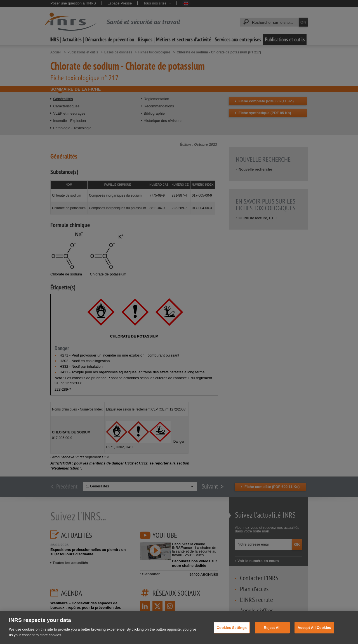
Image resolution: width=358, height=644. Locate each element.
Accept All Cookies (314, 636)
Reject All (272, 636)
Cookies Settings (232, 636)
